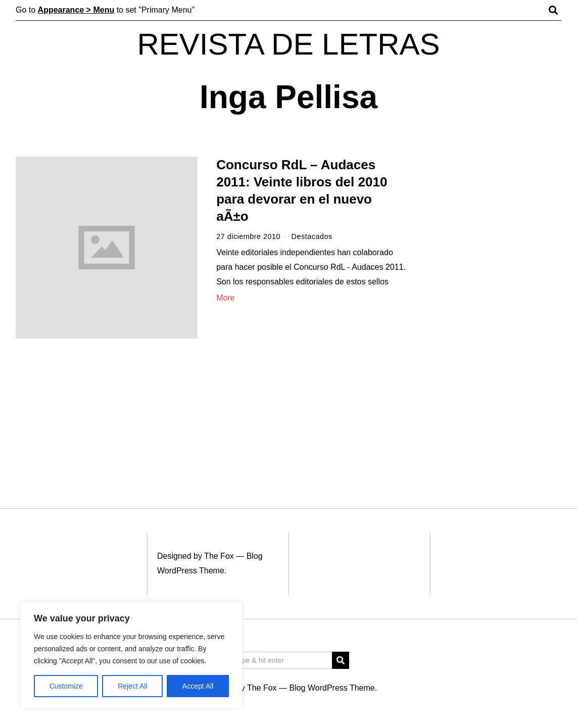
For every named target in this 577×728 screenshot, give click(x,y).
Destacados (312, 236)
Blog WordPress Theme (332, 688)
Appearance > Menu (76, 10)
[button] (341, 660)
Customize (66, 686)
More (225, 298)
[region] (131, 655)
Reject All (132, 686)
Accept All (198, 686)
